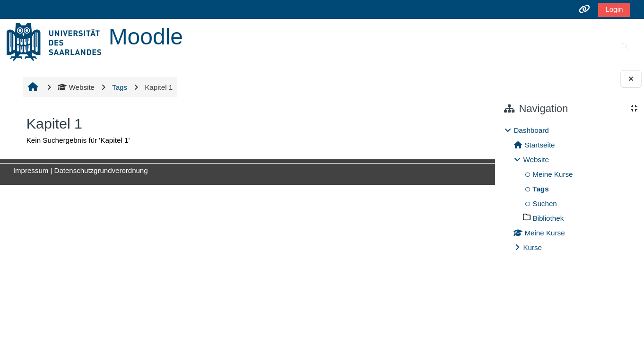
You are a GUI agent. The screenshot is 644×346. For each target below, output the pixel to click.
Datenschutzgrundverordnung (100, 170)
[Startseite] (54, 41)
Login (614, 9)
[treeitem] (569, 189)
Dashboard (531, 130)
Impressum (29, 170)
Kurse (532, 247)
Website (75, 87)
